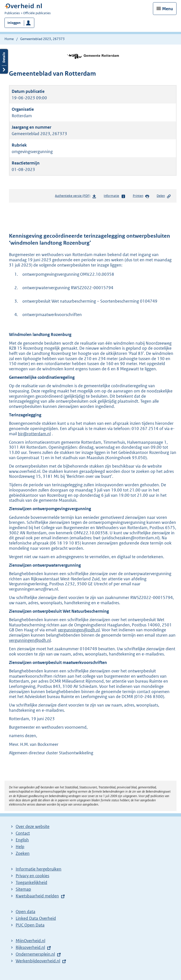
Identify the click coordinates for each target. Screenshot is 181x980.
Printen (141, 196)
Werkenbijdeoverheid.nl (38, 961)
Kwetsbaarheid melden (37, 896)
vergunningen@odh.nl (79, 630)
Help (20, 847)
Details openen (4, 61)
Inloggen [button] (14, 23)
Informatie (114, 196)
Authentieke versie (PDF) (76, 197)
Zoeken (23, 853)
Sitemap (23, 889)
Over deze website (33, 826)
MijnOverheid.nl (30, 941)
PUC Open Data (30, 925)
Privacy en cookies (32, 876)
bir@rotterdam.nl (34, 434)
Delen (164, 196)
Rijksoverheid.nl (30, 947)
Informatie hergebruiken (39, 869)
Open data (25, 912)
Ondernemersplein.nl (35, 954)
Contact (23, 833)
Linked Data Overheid (36, 918)
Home (9, 39)
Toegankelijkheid (31, 882)
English (22, 840)
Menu (168, 9)
